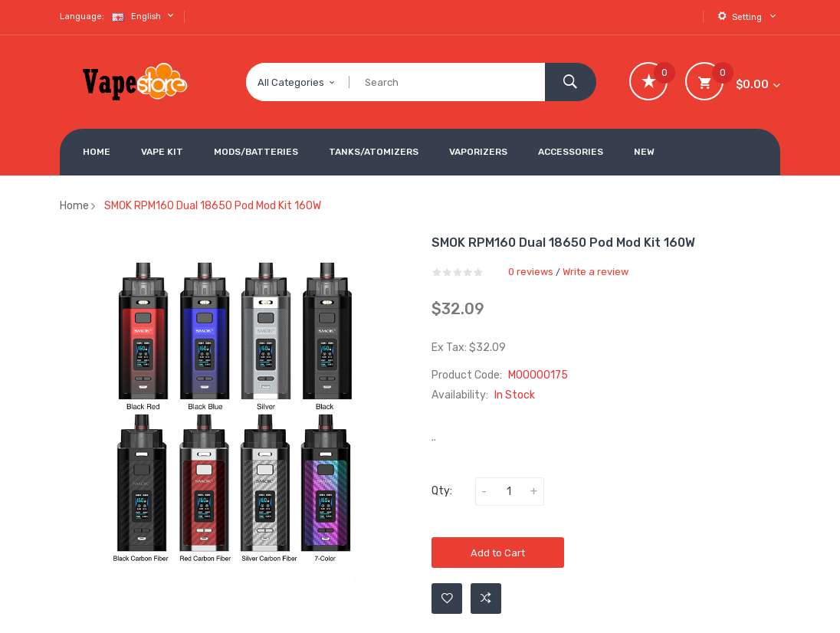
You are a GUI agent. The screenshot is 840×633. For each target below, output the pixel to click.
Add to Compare (486, 599)
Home (74, 206)
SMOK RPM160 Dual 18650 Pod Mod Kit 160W (213, 206)
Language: (82, 16)
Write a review (596, 272)
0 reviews (531, 272)
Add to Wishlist (447, 599)
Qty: (442, 491)
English (144, 16)
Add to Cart (498, 553)
